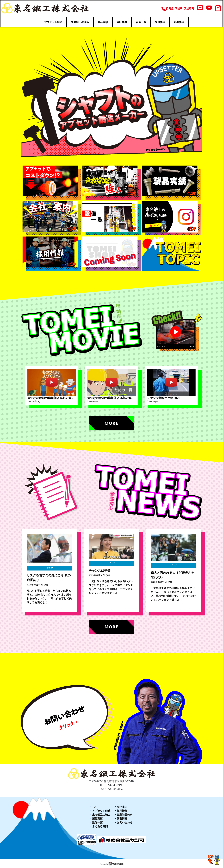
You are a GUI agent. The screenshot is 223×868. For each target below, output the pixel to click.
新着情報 (179, 22)
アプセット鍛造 (53, 22)
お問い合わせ (125, 822)
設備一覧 (141, 22)
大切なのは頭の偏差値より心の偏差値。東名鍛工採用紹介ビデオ (130, 398)
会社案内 (122, 22)
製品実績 (103, 22)
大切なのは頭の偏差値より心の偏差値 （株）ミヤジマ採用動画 (70, 398)
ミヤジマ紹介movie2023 (164, 398)
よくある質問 (100, 826)
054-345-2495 (178, 9)
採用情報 (160, 22)
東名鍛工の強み (80, 22)
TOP (95, 807)
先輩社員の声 (125, 815)
